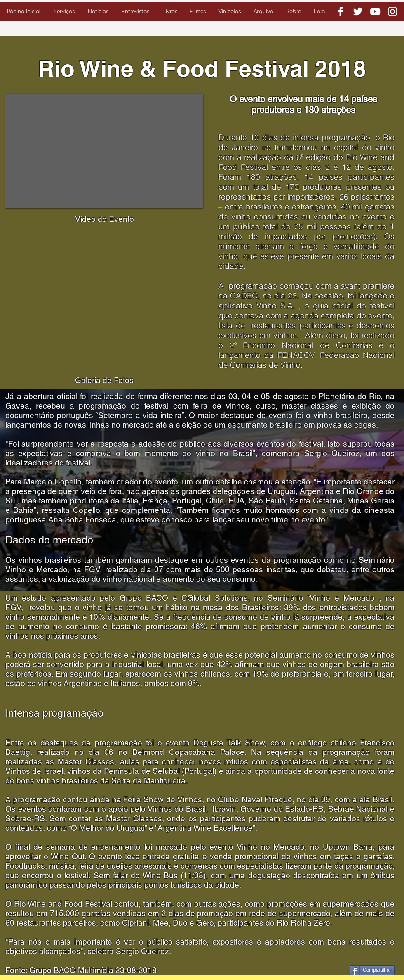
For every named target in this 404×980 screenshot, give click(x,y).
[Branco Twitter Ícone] (358, 12)
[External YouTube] (104, 151)
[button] (64, 12)
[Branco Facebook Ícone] (341, 12)
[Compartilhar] (372, 970)
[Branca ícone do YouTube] (375, 12)
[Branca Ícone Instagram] (392, 12)
